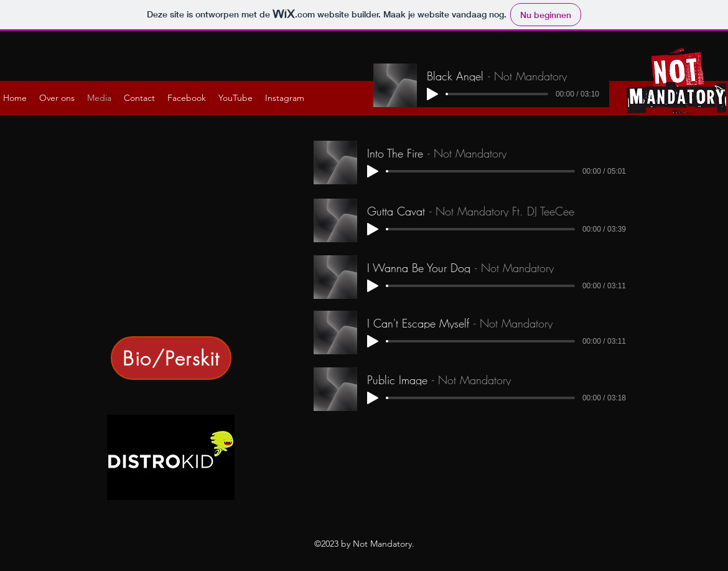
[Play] (432, 94)
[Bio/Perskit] (171, 358)
